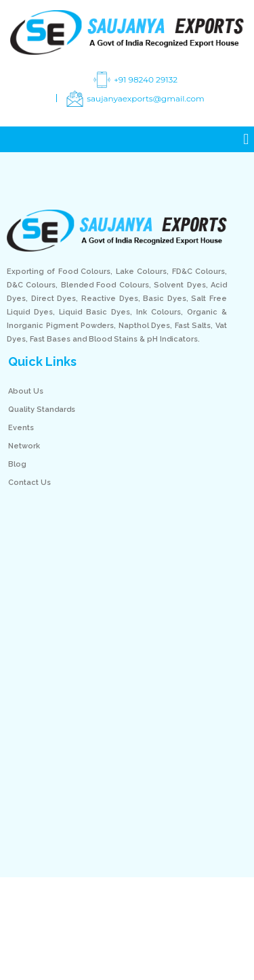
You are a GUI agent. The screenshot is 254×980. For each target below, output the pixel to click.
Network (24, 446)
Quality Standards (42, 410)
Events (21, 428)
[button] (246, 140)
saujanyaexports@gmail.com (134, 99)
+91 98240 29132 (134, 80)
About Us (26, 391)
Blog (17, 464)
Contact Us (29, 483)
